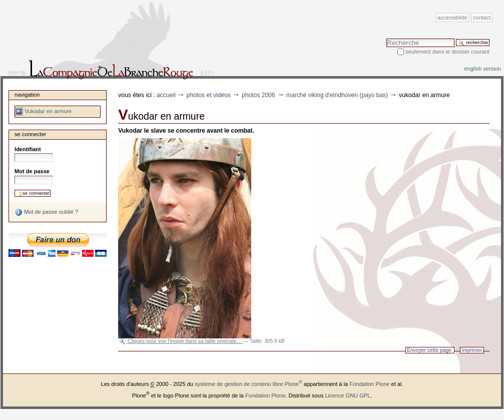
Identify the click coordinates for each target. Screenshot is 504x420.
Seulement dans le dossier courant (447, 52)
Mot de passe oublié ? (46, 212)
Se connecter (30, 134)
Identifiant (28, 149)
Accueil (166, 95)
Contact (482, 18)
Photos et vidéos (209, 95)
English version (482, 69)
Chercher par (386, 38)
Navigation (27, 95)
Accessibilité (452, 18)
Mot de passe (32, 171)
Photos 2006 (259, 95)
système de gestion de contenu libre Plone (248, 384)
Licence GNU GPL (348, 395)
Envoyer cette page (429, 350)
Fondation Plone (369, 384)
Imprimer (472, 350)
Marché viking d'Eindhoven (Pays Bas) (337, 95)
